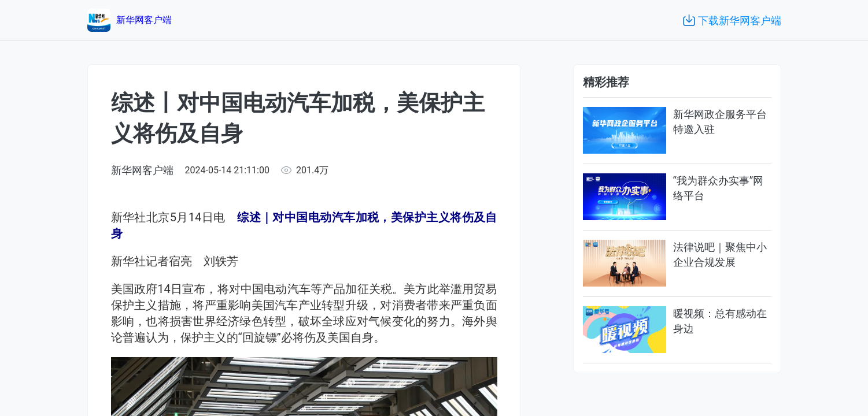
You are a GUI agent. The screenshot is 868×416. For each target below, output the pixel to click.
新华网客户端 (142, 170)
